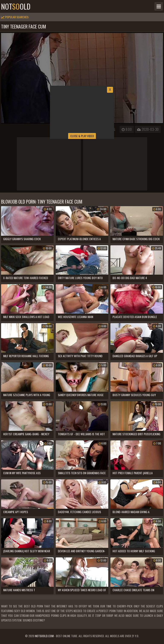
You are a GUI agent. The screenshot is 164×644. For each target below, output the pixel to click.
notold (16, 6)
